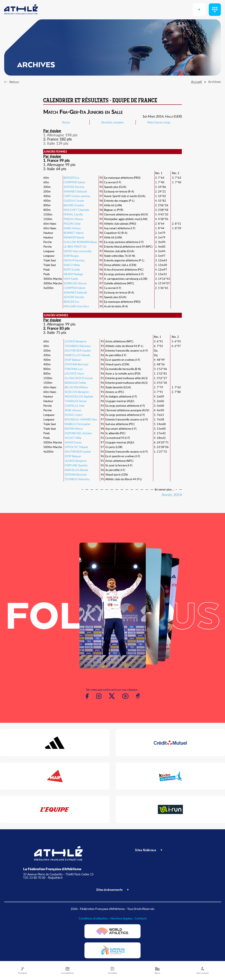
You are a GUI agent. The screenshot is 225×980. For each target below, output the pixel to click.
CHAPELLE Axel (74, 406)
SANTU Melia (72, 265)
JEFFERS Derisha (74, 187)
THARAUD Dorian (76, 401)
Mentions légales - (123, 918)
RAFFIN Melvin (74, 429)
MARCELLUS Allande (77, 355)
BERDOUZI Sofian (75, 383)
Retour (66, 122)
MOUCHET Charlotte (76, 210)
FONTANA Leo (74, 369)
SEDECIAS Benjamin (77, 392)
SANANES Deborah (75, 191)
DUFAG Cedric (74, 415)
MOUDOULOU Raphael (79, 396)
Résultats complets (113, 122)
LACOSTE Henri (74, 374)
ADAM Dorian (73, 442)
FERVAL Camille (73, 214)
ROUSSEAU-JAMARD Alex (81, 419)
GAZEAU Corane (74, 201)
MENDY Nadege (73, 274)
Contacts (141, 918)
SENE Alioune (73, 410)
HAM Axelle (71, 279)
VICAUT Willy (73, 438)
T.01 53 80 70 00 (34, 878)
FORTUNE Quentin (76, 465)
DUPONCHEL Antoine (78, 433)
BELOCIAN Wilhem (76, 387)
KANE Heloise (72, 228)
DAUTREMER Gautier (78, 351)
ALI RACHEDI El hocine (79, 378)
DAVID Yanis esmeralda (77, 251)
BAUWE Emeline (74, 205)
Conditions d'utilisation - (94, 918)
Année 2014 (172, 495)
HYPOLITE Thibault (76, 447)
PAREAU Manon (73, 219)
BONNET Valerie (74, 233)
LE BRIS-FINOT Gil (75, 247)
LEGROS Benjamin (76, 341)
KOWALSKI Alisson (75, 283)
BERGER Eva (71, 178)
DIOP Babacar (73, 360)
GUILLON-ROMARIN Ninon (80, 242)
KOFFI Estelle (72, 270)
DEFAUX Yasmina (74, 260)
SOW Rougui (71, 256)
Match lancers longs (159, 122)
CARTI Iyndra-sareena (77, 196)
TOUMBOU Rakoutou (78, 346)
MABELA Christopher (78, 424)
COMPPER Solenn (74, 182)
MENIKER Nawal (74, 237)
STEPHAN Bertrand (76, 364)
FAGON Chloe (72, 224)
